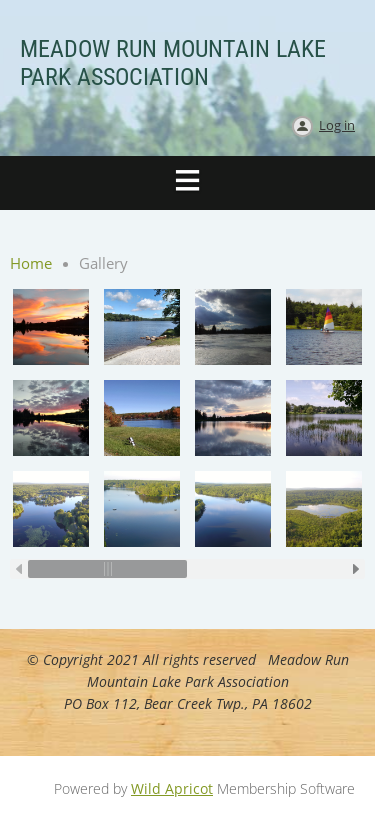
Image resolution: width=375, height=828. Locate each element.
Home (31, 263)
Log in (337, 125)
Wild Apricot (172, 788)
